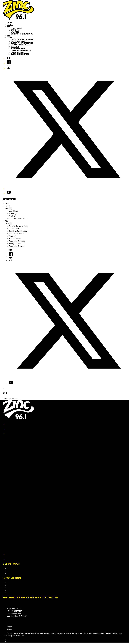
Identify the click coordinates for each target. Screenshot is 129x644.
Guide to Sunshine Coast (22, 39)
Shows (10, 25)
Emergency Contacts (21, 50)
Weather (15, 32)
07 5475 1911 (18, 627)
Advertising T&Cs (13, 588)
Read (9, 26)
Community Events (20, 41)
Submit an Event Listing (22, 43)
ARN (8, 639)
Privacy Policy (12, 583)
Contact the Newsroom (22, 34)
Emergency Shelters (20, 54)
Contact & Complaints (15, 568)
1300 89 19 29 (18, 629)
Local (10, 38)
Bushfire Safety (18, 48)
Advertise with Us (14, 571)
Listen (10, 23)
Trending (15, 30)
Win (8, 36)
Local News (16, 28)
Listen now (9, 199)
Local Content (12, 593)
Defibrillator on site (21, 45)
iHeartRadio (11, 641)
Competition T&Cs (14, 585)
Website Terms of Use (15, 590)
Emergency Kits (18, 52)
